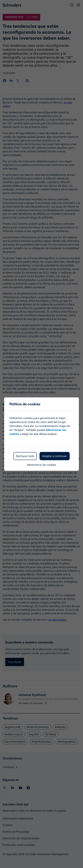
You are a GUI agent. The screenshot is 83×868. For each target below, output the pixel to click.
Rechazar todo (25, 456)
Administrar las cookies (42, 465)
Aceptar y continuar (55, 456)
